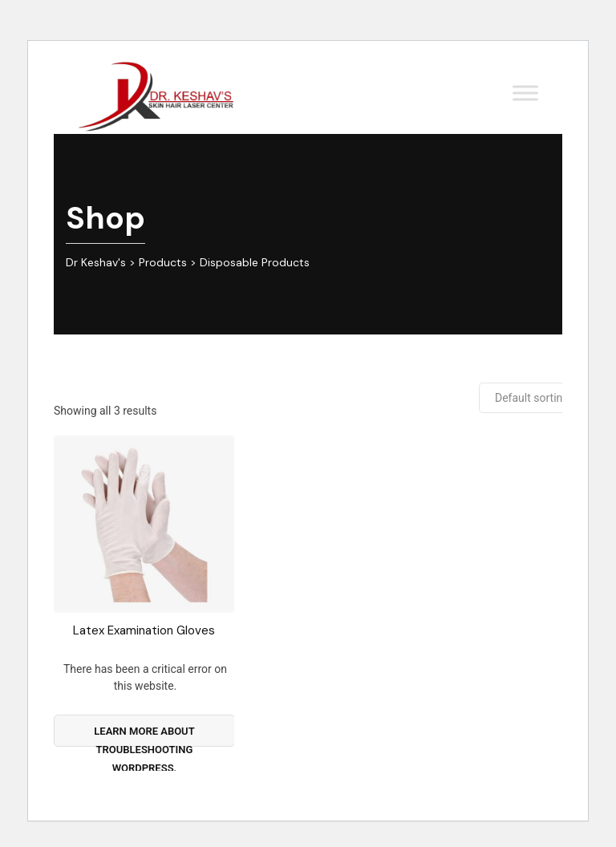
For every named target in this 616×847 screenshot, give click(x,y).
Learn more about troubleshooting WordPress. (144, 736)
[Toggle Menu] (525, 93)
